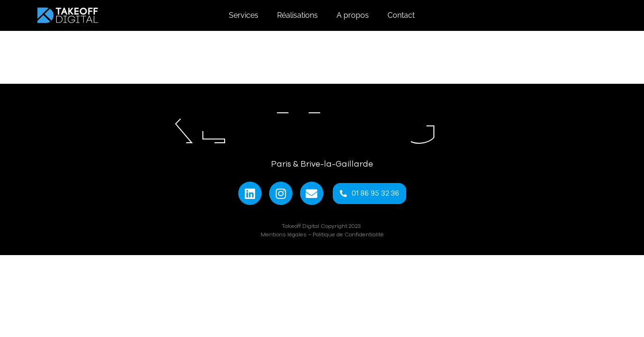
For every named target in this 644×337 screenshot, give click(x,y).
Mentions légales (284, 234)
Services (244, 15)
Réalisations (297, 15)
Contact (401, 15)
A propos (353, 15)
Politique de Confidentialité (348, 234)
